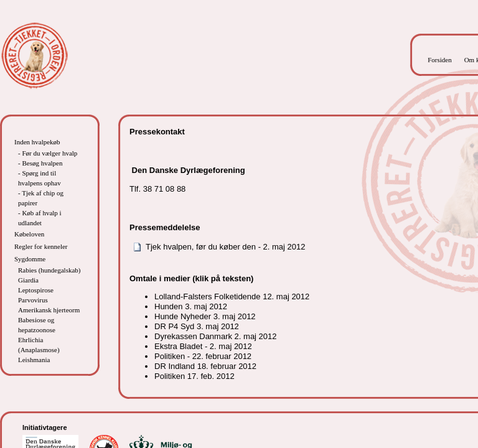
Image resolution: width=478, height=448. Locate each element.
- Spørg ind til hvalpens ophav (40, 178)
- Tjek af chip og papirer (41, 198)
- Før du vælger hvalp (48, 153)
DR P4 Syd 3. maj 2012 (197, 326)
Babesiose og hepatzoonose (37, 325)
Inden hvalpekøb (37, 142)
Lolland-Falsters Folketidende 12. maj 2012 (232, 296)
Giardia (28, 280)
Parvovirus (33, 300)
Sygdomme (30, 259)
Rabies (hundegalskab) (49, 270)
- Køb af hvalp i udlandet (40, 218)
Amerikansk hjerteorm (49, 310)
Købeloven (29, 234)
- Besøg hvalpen (40, 163)
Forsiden (440, 60)
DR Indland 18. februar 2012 (205, 366)
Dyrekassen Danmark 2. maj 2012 (216, 336)
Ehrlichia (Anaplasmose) (39, 345)
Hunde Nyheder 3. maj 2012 (205, 316)
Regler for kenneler (41, 246)
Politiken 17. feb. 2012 (194, 376)
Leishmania (34, 360)
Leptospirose (36, 290)
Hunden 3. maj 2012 (191, 306)
